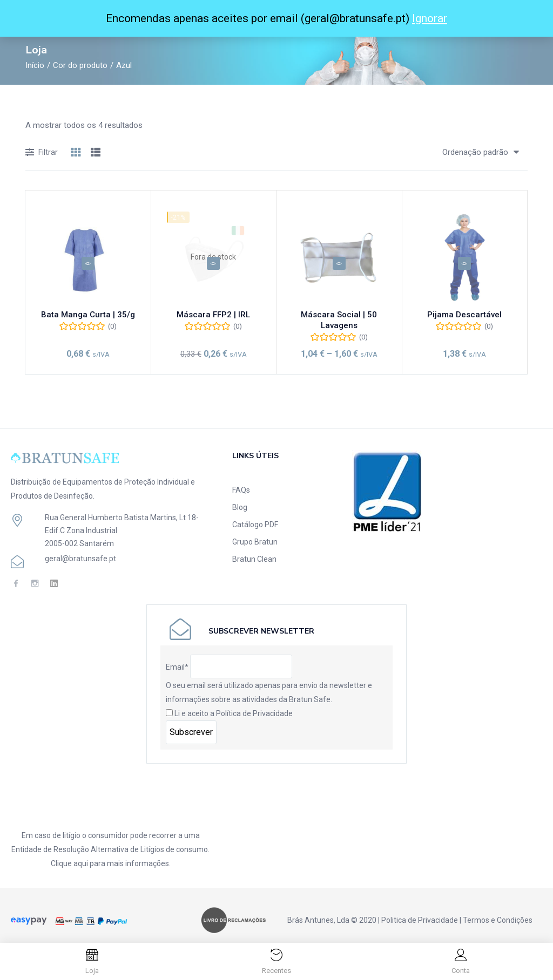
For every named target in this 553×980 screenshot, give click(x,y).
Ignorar (430, 18)
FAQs (241, 480)
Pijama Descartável (464, 318)
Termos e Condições (498, 910)
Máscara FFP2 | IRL (213, 318)
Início (35, 65)
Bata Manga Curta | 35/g (88, 318)
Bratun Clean (254, 549)
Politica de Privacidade (420, 910)
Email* (177, 657)
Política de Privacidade (254, 704)
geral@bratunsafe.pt (80, 549)
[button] (477, 152)
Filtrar (42, 153)
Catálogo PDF (255, 515)
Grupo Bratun (255, 532)
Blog (240, 498)
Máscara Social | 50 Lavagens (339, 318)
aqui (81, 854)
